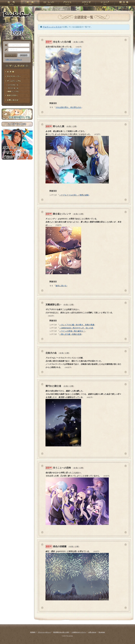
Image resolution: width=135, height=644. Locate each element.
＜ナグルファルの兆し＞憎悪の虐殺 (74, 195)
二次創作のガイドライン (79, 632)
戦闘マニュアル (17, 92)
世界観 (17, 72)
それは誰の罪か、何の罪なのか (68, 107)
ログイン (11, 55)
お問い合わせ (17, 100)
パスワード (5, 50)
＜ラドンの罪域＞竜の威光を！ (72, 331)
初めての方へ (17, 96)
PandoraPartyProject (17, 15)
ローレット (49, 3)
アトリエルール (17, 88)
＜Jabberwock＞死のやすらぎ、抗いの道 (76, 328)
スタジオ (86, 3)
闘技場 (124, 3)
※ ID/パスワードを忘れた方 (14, 60)
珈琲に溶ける (61, 286)
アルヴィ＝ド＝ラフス (52, 27)
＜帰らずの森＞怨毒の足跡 (70, 334)
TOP (11, 3)
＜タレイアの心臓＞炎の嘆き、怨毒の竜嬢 (77, 325)
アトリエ (67, 3)
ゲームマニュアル (17, 81)
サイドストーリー (17, 77)
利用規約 (33, 632)
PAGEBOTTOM (128, 637)
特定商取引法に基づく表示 (61, 632)
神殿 (30, 3)
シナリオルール (17, 85)
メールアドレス (5, 45)
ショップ (105, 3)
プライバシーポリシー (44, 632)
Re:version (102, 632)
